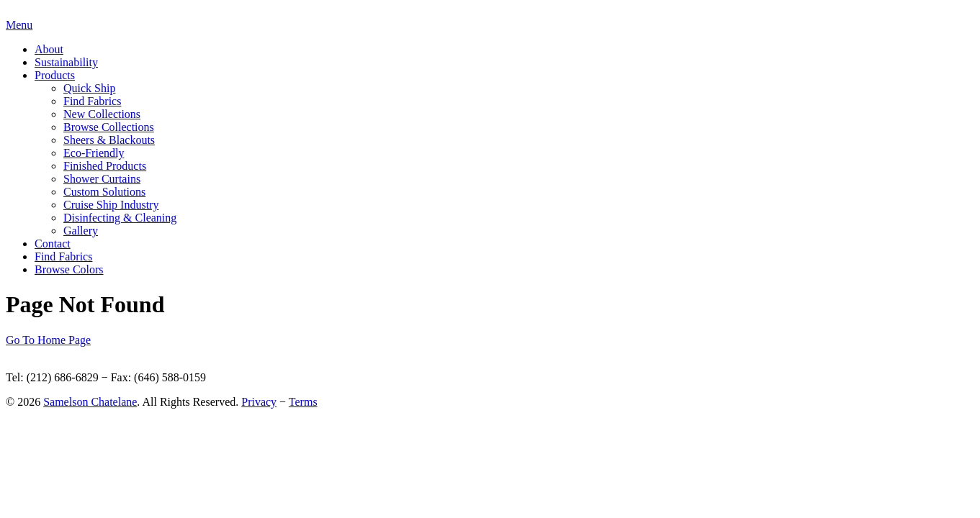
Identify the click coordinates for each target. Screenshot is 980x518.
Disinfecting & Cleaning (120, 218)
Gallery (81, 231)
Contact (53, 244)
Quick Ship (89, 88)
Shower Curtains (102, 179)
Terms (303, 402)
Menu (19, 25)
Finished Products (105, 166)
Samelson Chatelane (90, 402)
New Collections (102, 114)
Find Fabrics (92, 101)
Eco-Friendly (94, 153)
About (49, 49)
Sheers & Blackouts (109, 140)
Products (55, 75)
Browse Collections (109, 127)
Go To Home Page (48, 340)
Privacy (259, 402)
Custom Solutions (104, 192)
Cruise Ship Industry (111, 205)
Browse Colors (69, 269)
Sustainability (66, 62)
